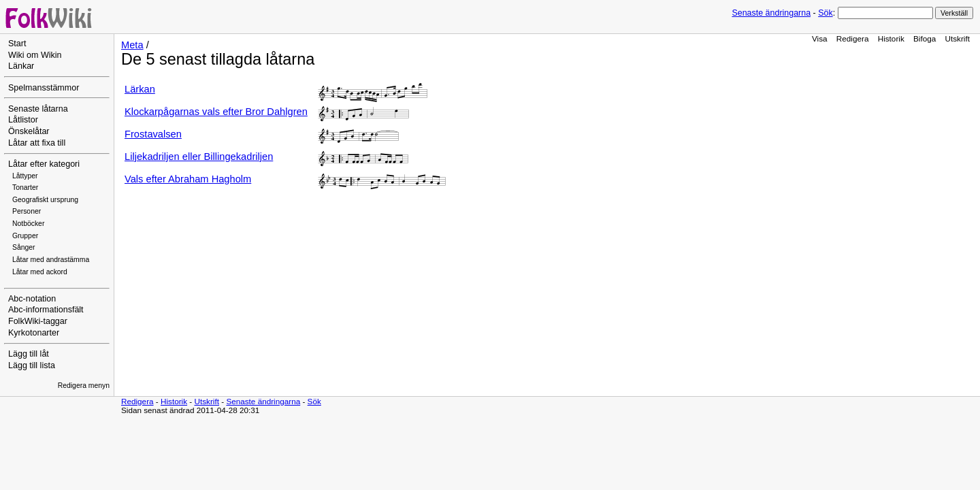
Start (17, 44)
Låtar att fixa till (37, 143)
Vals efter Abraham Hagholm (188, 179)
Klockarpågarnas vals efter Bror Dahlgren (216, 112)
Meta (132, 45)
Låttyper (25, 176)
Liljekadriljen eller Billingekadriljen (199, 157)
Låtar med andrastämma (51, 260)
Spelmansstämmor (44, 88)
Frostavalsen (153, 134)
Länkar (21, 66)
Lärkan (140, 89)
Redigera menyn (84, 386)
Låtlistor (23, 120)
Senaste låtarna (38, 109)
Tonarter (25, 187)
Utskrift (958, 38)
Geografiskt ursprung (45, 200)
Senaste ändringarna (771, 13)
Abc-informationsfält (46, 310)
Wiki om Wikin (35, 55)
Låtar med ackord (40, 272)
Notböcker (28, 224)
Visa (820, 38)
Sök (825, 13)
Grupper (25, 236)
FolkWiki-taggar (38, 321)
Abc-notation (32, 299)
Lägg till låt (29, 354)
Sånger (24, 247)
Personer (27, 211)
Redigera (853, 38)
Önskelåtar (29, 131)
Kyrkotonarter (34, 333)
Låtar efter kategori (44, 164)
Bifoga (925, 38)
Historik (891, 38)
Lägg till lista (32, 365)
